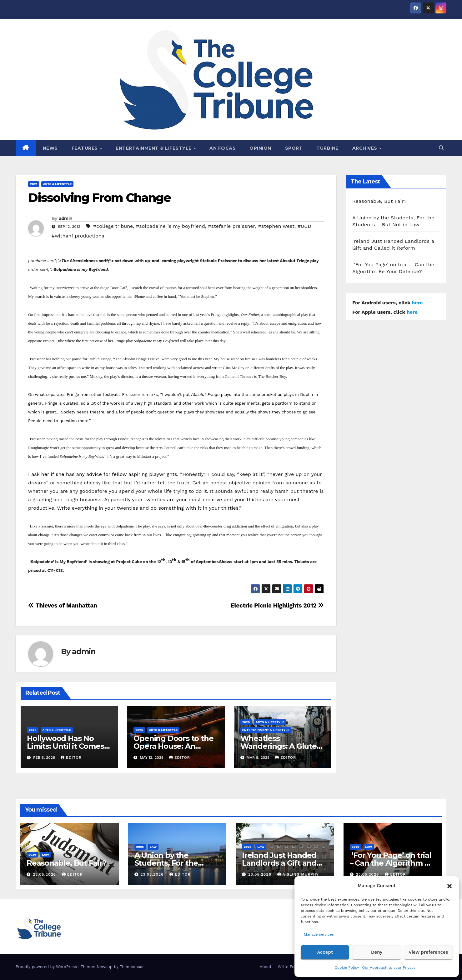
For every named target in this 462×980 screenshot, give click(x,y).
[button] (449, 886)
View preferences (428, 952)
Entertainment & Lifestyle (154, 148)
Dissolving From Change (99, 198)
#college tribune (113, 226)
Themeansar (132, 967)
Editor (71, 757)
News (50, 148)
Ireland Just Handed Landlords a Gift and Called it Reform (279, 863)
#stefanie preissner (232, 226)
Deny (377, 952)
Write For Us (290, 967)
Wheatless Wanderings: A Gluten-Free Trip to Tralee (282, 746)
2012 (34, 184)
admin (66, 218)
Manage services (319, 934)
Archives (366, 148)
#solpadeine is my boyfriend (171, 226)
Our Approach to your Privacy (389, 967)
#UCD (304, 226)
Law (46, 855)
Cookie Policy (347, 967)
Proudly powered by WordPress (47, 967)
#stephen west (276, 226)
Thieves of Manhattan (63, 605)
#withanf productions (78, 236)
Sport (294, 148)
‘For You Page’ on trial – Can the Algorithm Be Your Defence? (392, 863)
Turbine (327, 148)
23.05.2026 (45, 874)
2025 (139, 730)
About (266, 967)
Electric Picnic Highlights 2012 (277, 605)
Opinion (260, 148)
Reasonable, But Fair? (379, 201)
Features (85, 148)
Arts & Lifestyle (58, 184)
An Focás (223, 148)
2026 (33, 730)
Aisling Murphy (298, 874)
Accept (325, 952)
